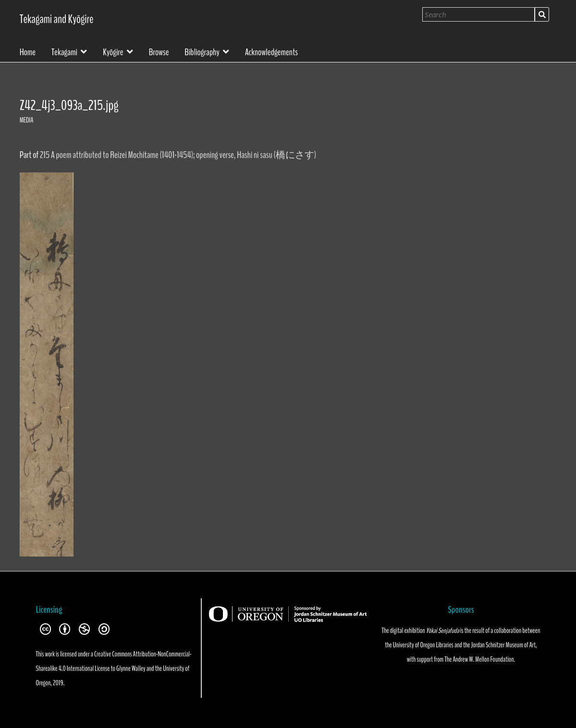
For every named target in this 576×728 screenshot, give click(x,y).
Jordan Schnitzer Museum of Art (503, 645)
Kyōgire (113, 51)
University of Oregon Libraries (423, 645)
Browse (159, 51)
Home (28, 51)
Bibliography (202, 51)
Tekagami (64, 51)
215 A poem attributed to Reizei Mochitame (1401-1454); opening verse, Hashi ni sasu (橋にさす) (178, 155)
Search (542, 14)
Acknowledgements (271, 51)
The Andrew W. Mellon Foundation (479, 659)
